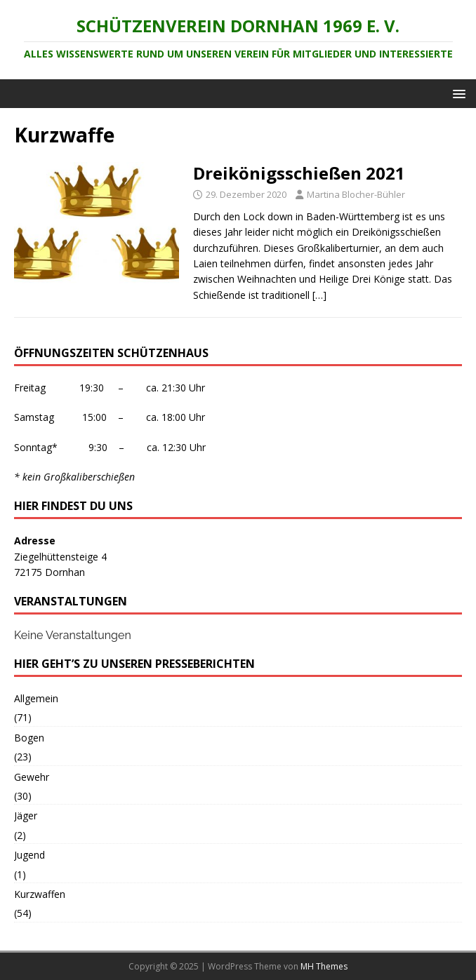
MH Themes (324, 966)
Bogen (29, 738)
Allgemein (36, 698)
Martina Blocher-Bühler (356, 194)
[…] (319, 295)
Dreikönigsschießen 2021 (299, 173)
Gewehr (32, 777)
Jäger (26, 815)
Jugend (29, 855)
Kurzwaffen (40, 894)
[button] (457, 93)
